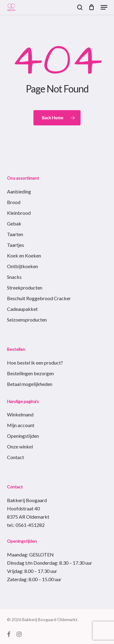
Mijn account (21, 425)
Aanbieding (19, 191)
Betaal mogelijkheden (30, 384)
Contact (16, 457)
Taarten (15, 234)
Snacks (14, 277)
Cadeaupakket (22, 309)
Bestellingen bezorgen (30, 373)
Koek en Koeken (24, 255)
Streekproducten (25, 288)
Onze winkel (20, 446)
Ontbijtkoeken (22, 266)
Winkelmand (20, 414)
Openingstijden (23, 436)
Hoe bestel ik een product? (35, 363)
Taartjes (16, 245)
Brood (14, 202)
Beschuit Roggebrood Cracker (39, 298)
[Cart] (92, 7)
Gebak (14, 223)
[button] (104, 7)
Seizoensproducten (27, 320)
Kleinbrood (19, 213)
